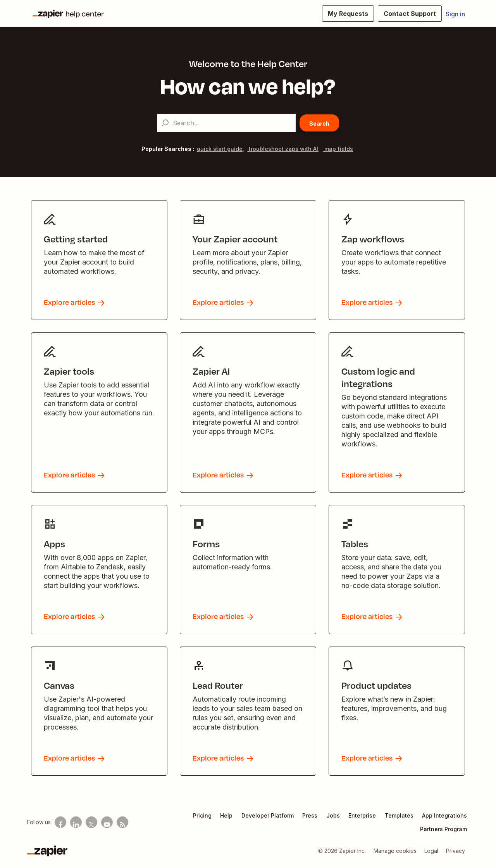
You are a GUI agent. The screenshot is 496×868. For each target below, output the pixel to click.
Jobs (333, 815)
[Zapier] (47, 851)
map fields (338, 149)
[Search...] (226, 123)
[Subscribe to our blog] (122, 822)
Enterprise (362, 815)
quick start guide (220, 149)
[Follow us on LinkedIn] (76, 822)
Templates (399, 815)
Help (226, 815)
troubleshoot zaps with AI (283, 149)
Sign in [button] (455, 14)
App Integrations (444, 815)
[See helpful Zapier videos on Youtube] (107, 822)
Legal (431, 851)
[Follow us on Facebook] (60, 822)
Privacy (456, 851)
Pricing (202, 815)
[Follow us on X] (91, 822)
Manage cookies (395, 851)
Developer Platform (268, 815)
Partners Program (443, 829)
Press (310, 815)
